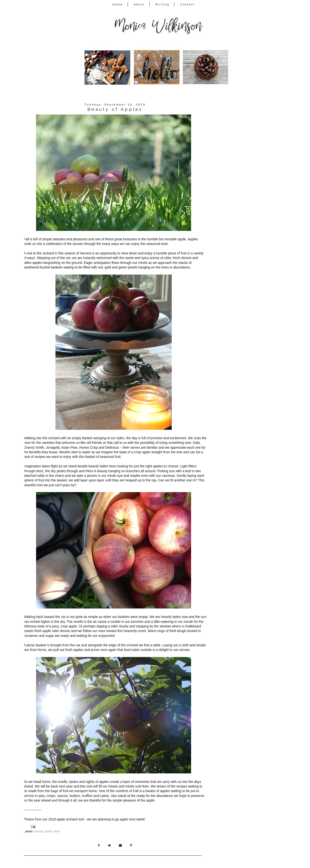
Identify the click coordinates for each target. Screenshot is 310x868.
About (139, 4)
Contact (187, 4)
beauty (39, 831)
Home (118, 4)
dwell (48, 831)
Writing (162, 4)
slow (57, 831)
